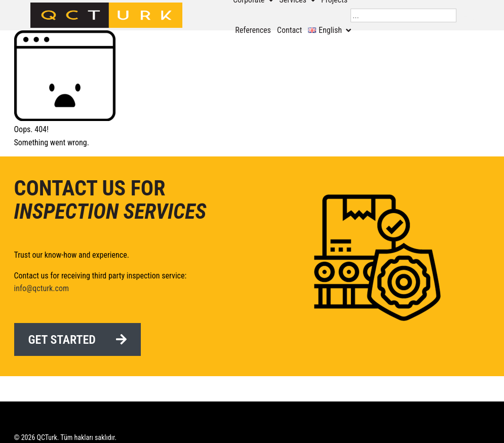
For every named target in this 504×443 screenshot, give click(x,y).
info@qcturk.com (42, 288)
